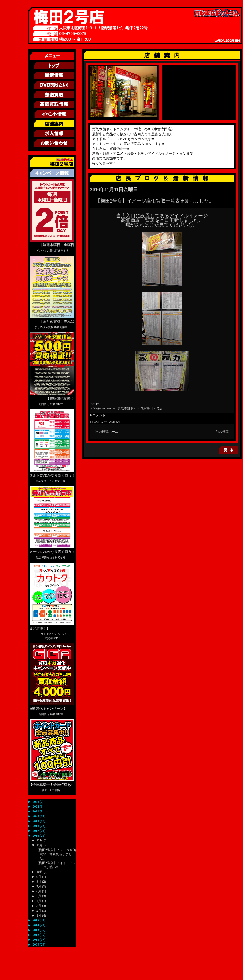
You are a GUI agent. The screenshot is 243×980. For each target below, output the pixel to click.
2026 (36, 802)
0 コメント (98, 415)
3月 (39, 906)
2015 (36, 920)
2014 (36, 925)
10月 (40, 872)
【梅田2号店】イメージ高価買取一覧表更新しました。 (56, 854)
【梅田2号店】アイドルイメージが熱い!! (56, 865)
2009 (36, 945)
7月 (39, 886)
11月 (40, 845)
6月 (39, 891)
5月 (39, 896)
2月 (39, 911)
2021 (36, 811)
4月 (39, 901)
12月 (40, 840)
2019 (36, 821)
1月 (39, 915)
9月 (39, 877)
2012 (36, 935)
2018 (36, 826)
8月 (39, 882)
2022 (36, 807)
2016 (36, 836)
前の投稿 (222, 432)
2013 (36, 930)
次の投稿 (102, 432)
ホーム (113, 432)
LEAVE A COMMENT (105, 422)
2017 (36, 831)
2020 (36, 816)
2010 (36, 940)
